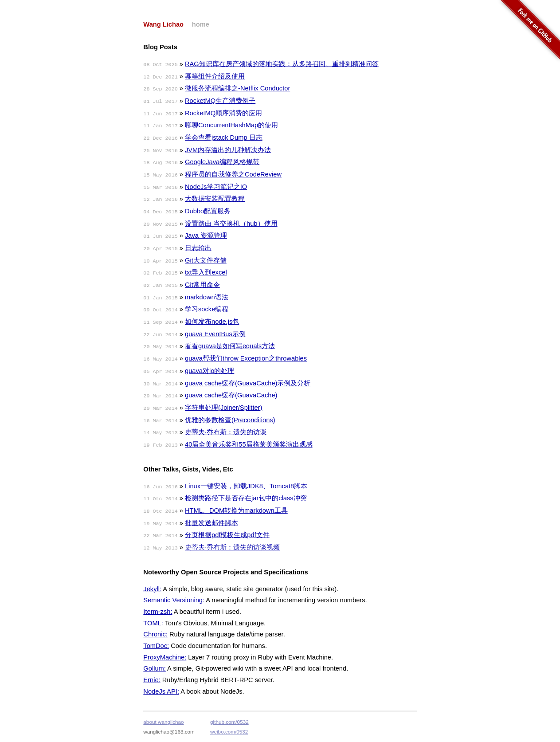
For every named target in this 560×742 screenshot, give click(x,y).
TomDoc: (156, 646)
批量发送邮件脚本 (211, 523)
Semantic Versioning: (174, 600)
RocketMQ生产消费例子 (220, 101)
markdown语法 (207, 297)
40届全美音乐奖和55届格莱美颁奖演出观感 (249, 444)
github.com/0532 (229, 722)
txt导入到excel (206, 272)
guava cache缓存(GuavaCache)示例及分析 (248, 383)
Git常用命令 (202, 285)
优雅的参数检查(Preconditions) (230, 420)
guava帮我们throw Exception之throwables (246, 358)
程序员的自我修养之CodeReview (233, 174)
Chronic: (155, 634)
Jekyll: (152, 589)
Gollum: (155, 668)
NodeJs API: (161, 691)
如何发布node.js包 (212, 322)
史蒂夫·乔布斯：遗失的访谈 (226, 432)
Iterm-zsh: (158, 612)
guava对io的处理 (210, 371)
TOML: (153, 623)
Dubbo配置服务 (208, 211)
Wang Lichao (163, 24)
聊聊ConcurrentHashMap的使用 (231, 125)
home (201, 24)
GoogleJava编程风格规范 (222, 162)
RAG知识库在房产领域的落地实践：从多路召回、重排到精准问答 (282, 64)
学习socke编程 (207, 309)
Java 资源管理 (206, 236)
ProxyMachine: (165, 657)
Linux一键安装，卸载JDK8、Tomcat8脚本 (246, 486)
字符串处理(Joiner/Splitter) (223, 408)
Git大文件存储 (206, 260)
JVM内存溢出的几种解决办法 (228, 150)
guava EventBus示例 (215, 334)
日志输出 (198, 248)
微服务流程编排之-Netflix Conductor (237, 88)
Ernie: (152, 680)
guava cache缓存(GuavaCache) (231, 395)
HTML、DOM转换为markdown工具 (236, 510)
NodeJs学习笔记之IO (216, 187)
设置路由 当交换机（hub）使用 (231, 224)
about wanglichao (163, 722)
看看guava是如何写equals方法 (230, 346)
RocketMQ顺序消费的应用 (223, 113)
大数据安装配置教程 (215, 199)
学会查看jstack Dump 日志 (224, 137)
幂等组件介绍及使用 (215, 76)
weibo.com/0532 (229, 732)
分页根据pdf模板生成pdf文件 (227, 535)
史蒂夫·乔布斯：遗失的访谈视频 (232, 547)
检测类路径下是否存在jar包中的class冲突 (246, 498)
